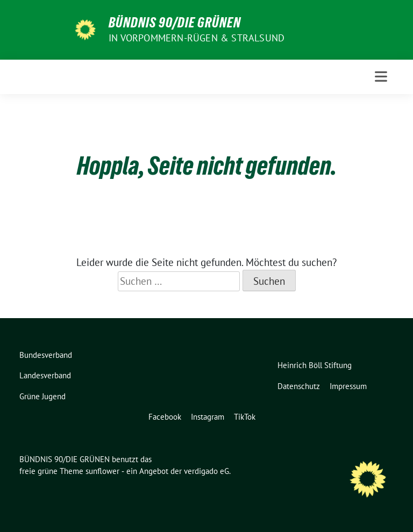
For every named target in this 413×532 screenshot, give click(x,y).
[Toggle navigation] (381, 77)
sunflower (102, 471)
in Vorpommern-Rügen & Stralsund (197, 38)
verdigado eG (206, 471)
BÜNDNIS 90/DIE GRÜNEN (175, 23)
